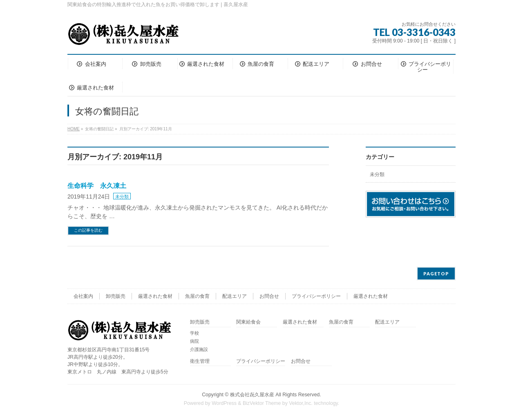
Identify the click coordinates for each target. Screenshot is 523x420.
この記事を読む (88, 230)
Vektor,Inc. (301, 403)
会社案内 (83, 296)
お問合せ (269, 296)
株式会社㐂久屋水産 (252, 395)
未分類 (122, 197)
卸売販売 (116, 296)
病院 (194, 341)
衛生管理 (200, 361)
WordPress (224, 403)
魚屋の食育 (197, 296)
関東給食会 (248, 322)
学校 (194, 333)
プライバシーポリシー (316, 296)
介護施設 (199, 349)
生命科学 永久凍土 (97, 186)
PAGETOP (436, 274)
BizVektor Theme (262, 403)
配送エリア (235, 296)
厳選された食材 (155, 296)
